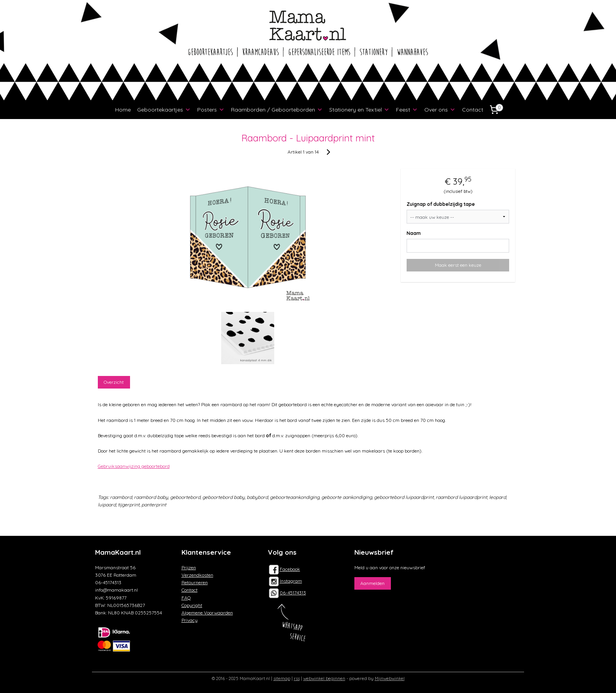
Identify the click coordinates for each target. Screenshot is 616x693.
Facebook (284, 569)
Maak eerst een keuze (458, 265)
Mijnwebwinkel (390, 678)
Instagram (285, 581)
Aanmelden (372, 583)
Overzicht (114, 382)
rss (297, 678)
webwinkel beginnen (324, 678)
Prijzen (189, 567)
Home (123, 110)
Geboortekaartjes (164, 110)
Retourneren (195, 582)
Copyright (192, 605)
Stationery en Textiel (359, 110)
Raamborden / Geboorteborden (277, 110)
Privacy (190, 620)
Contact (473, 110)
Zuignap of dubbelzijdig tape (441, 204)
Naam (414, 233)
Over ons (440, 110)
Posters (211, 110)
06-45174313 (293, 593)
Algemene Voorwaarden (207, 613)
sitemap (282, 678)
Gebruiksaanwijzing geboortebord (134, 466)
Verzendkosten (197, 575)
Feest (407, 110)
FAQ (186, 598)
